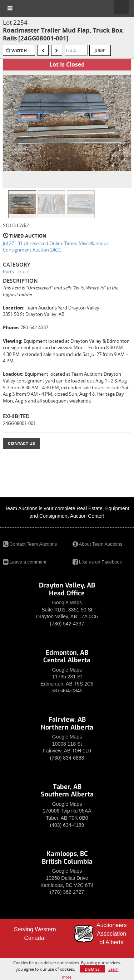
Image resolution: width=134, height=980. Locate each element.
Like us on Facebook (97, 562)
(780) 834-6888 (67, 758)
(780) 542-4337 (67, 624)
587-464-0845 (67, 691)
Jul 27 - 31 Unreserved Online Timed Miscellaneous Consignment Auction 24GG (56, 247)
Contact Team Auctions (30, 544)
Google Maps (67, 603)
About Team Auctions (98, 544)
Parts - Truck (16, 272)
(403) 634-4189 (67, 825)
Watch (19, 51)
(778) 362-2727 (67, 892)
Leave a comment (25, 562)
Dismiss (92, 969)
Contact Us (21, 443)
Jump (100, 50)
